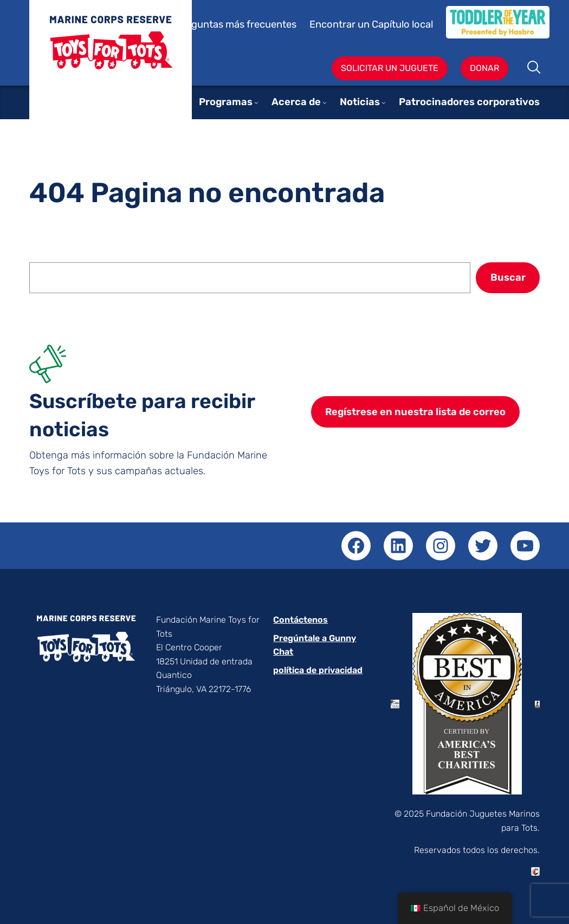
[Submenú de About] (325, 102)
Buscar (535, 68)
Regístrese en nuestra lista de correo (415, 412)
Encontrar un (341, 24)
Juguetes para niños (111, 72)
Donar (484, 68)
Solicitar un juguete (390, 68)
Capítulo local (402, 24)
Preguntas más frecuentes (236, 24)
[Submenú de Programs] (256, 102)
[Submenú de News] (384, 102)
